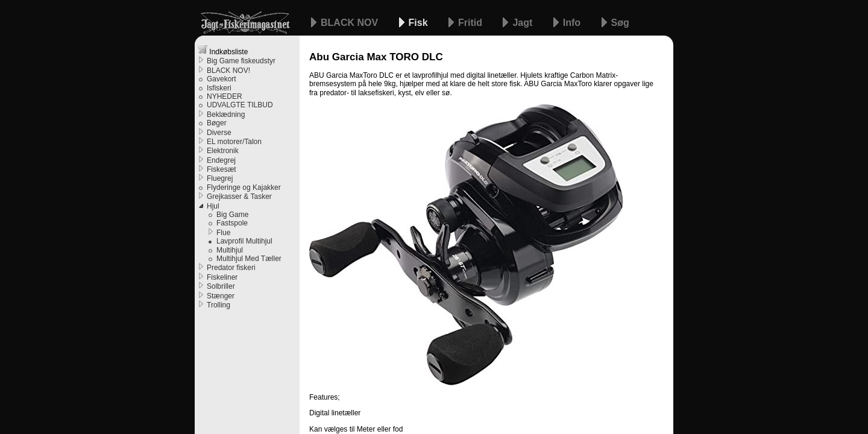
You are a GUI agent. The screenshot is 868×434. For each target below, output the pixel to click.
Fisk (420, 23)
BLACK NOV (351, 23)
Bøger (217, 123)
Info (573, 23)
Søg (620, 23)
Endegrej (221, 160)
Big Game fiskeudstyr (241, 61)
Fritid (471, 23)
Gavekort (222, 79)
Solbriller (221, 286)
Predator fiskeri (231, 268)
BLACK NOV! (228, 71)
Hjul (213, 206)
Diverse (219, 133)
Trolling (219, 305)
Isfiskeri (219, 88)
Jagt (524, 23)
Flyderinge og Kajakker (244, 187)
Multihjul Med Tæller (249, 259)
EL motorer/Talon (234, 142)
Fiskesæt (222, 169)
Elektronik (223, 151)
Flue (223, 233)
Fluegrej (220, 178)
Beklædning (226, 115)
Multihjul (230, 250)
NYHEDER (225, 96)
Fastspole (232, 223)
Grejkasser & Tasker (239, 197)
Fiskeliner (222, 277)
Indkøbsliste (223, 50)
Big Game (232, 215)
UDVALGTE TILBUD (240, 105)
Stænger (221, 296)
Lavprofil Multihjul (244, 241)
